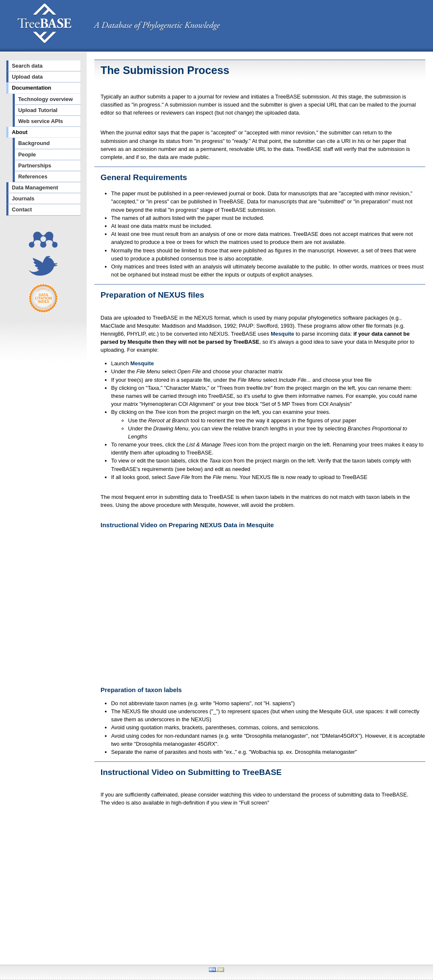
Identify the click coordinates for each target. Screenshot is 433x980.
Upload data (27, 77)
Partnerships (35, 166)
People (27, 155)
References (33, 177)
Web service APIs (41, 121)
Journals (23, 198)
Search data (27, 66)
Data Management (35, 188)
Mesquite (282, 334)
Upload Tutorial (38, 110)
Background (34, 143)
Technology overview (45, 99)
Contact (22, 209)
